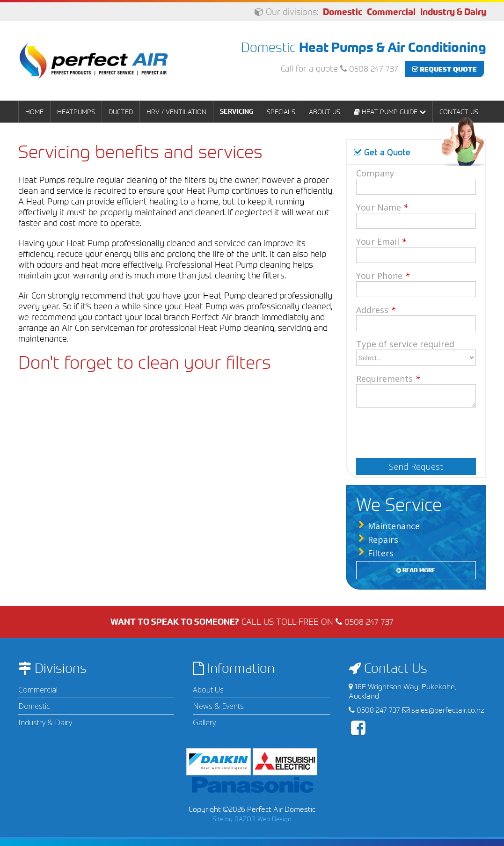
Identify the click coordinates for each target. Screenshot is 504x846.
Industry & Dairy (453, 12)
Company (375, 173)
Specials (281, 112)
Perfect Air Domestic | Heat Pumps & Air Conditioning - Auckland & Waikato (94, 61)
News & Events (218, 706)
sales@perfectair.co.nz (448, 710)
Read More (416, 570)
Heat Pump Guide (390, 112)
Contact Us (459, 112)
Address (376, 310)
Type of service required (405, 344)
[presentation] (416, 430)
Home (34, 112)
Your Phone (383, 276)
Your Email (381, 241)
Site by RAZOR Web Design (252, 819)
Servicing (237, 111)
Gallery (204, 722)
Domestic (343, 12)
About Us (325, 112)
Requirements (388, 379)
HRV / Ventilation (176, 112)
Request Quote (445, 69)
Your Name (382, 207)
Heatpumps (76, 112)
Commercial (391, 12)
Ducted (121, 112)
